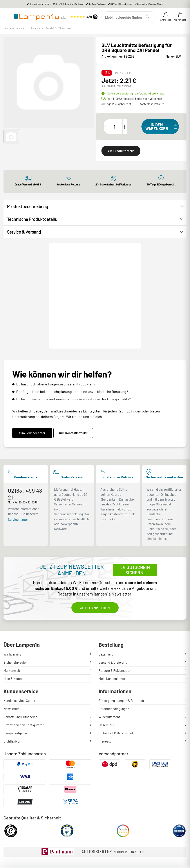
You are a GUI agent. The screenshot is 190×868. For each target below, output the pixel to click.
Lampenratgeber (15, 681)
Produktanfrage (107, 278)
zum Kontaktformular (76, 381)
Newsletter (11, 657)
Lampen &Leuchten (17, 31)
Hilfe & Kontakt (14, 626)
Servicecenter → (20, 467)
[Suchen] (130, 17)
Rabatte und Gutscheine (20, 665)
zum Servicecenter (32, 381)
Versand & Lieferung (113, 610)
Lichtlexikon (12, 689)
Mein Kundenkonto (112, 626)
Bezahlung (106, 602)
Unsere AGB (107, 673)
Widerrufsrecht (109, 665)
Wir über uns (12, 602)
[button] (11, 140)
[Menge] (120, 129)
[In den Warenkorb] (160, 129)
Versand (126, 89)
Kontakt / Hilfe (70, 278)
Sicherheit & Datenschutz (117, 681)
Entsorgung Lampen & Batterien (121, 648)
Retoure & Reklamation (115, 618)
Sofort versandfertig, (135, 96)
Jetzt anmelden (95, 555)
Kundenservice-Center (19, 648)
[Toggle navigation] (8, 17)
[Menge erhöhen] (132, 129)
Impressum (106, 689)
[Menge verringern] (108, 129)
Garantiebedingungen (114, 657)
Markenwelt (12, 618)
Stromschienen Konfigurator (24, 673)
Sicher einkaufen (15, 610)
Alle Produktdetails (121, 154)
